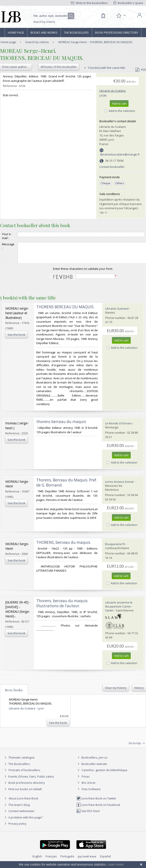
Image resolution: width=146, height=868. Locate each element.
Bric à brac (89, 787)
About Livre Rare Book (23, 802)
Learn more (115, 864)
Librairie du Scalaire (113, 91)
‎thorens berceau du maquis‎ (61, 426)
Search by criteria (44, 22)
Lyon (103, 96)
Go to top (137, 747)
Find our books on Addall (22, 793)
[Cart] (103, 16)
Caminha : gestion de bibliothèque (105, 774)
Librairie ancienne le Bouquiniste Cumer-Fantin (119, 610)
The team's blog (16, 809)
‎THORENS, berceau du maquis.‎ (64, 546)
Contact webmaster (19, 815)
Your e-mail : (7, 236)
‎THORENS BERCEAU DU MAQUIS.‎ (65, 311)
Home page (16, 33)
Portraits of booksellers (24, 774)
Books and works (44, 33)
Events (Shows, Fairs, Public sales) (29, 780)
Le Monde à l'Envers (119, 427)
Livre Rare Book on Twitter (96, 802)
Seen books (14, 694)
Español (105, 860)
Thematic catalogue (19, 761)
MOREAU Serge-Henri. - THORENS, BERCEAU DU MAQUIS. (96, 42)
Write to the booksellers (89, 3)
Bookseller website (92, 768)
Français (51, 860)
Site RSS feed (88, 815)
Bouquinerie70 (115, 548)
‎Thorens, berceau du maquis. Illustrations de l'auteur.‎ (62, 607)
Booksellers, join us (92, 761)
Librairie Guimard (117, 312)
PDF (141, 70)
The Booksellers (76, 33)
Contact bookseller (112, 167)
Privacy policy (15, 828)
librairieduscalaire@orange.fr (120, 154)
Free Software (91, 793)
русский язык (87, 860)
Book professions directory (117, 33)
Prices (86, 780)
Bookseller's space (128, 3)
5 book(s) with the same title (104, 68)
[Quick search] (52, 16)
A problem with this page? (23, 821)
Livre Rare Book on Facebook (98, 809)
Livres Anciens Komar (119, 486)
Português (67, 860)
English (37, 860)
